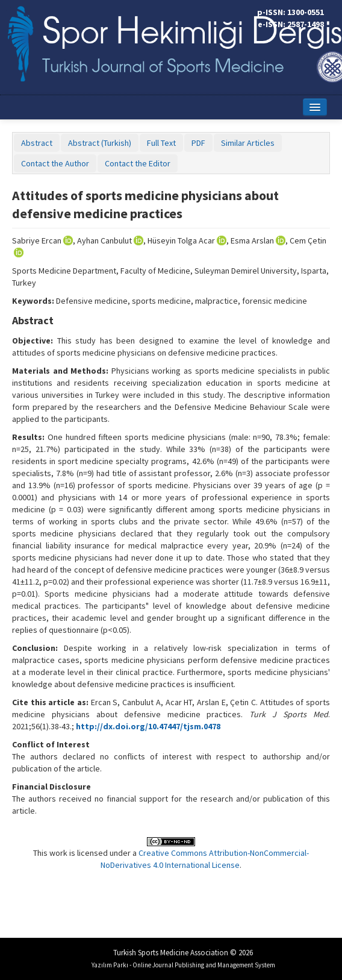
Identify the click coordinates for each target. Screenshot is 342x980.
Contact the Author (55, 163)
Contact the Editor (138, 163)
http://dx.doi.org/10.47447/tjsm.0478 (148, 726)
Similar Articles (248, 143)
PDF (198, 143)
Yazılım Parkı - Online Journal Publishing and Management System (183, 965)
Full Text (161, 143)
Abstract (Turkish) (100, 143)
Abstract (37, 143)
